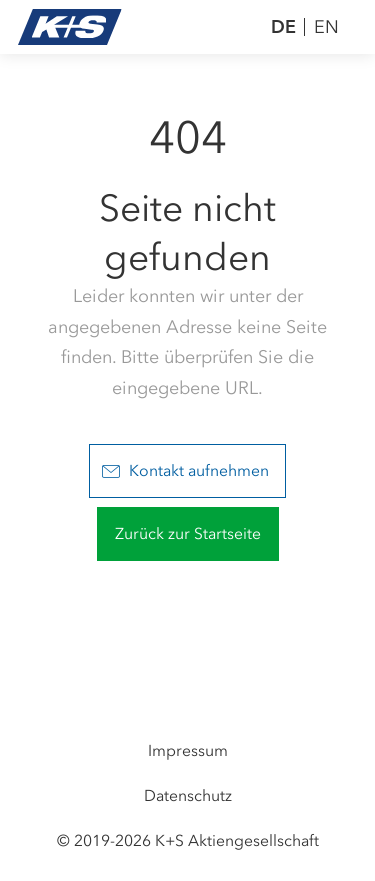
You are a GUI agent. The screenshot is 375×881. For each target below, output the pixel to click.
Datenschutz (188, 795)
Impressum (188, 750)
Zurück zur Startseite (188, 533)
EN (326, 27)
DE (283, 26)
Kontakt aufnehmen (185, 470)
